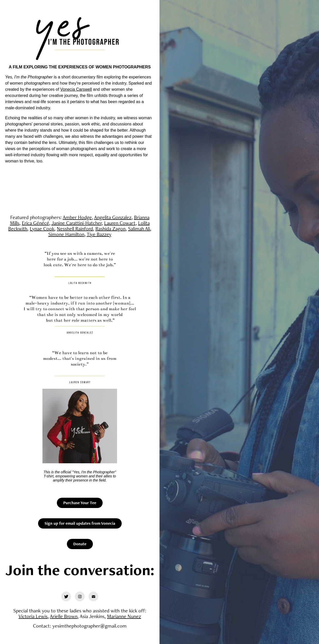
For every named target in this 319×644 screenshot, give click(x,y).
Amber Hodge (77, 217)
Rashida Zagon (110, 229)
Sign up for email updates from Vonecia (80, 523)
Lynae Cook (42, 229)
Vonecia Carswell (76, 89)
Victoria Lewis (33, 616)
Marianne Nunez (124, 616)
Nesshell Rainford (75, 229)
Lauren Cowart (120, 223)
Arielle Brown (64, 616)
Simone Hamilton (66, 234)
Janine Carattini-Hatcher (77, 223)
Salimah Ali (139, 229)
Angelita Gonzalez (113, 217)
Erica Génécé (36, 223)
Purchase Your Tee (80, 503)
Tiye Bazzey (99, 234)
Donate (80, 544)
